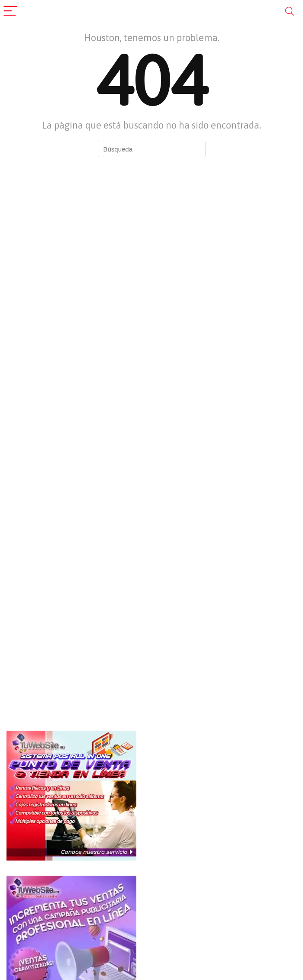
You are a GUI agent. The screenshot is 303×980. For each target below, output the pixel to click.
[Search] (290, 11)
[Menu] (10, 11)
